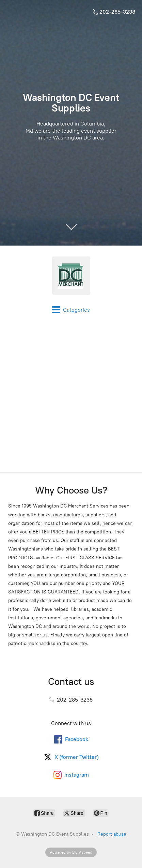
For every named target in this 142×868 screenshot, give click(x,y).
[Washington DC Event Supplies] (71, 276)
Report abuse (112, 834)
